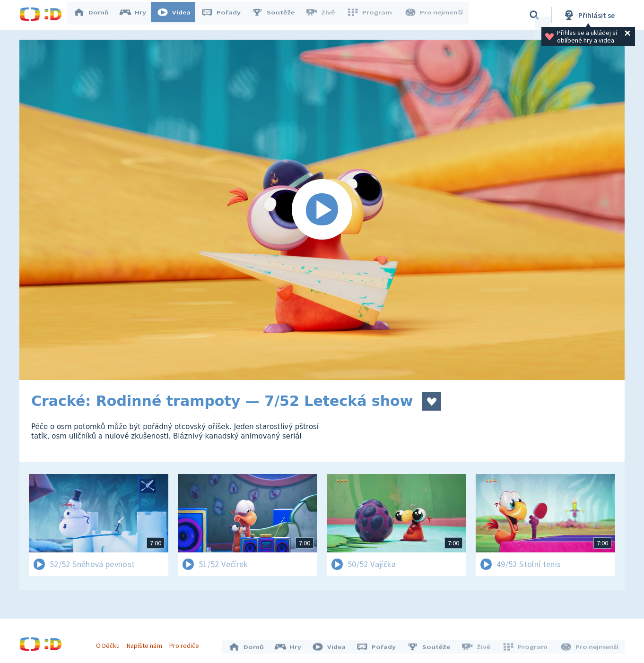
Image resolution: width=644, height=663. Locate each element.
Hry (137, 15)
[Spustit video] (322, 210)
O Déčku (110, 643)
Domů (96, 15)
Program (372, 15)
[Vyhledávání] (534, 15)
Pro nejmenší (435, 15)
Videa (178, 15)
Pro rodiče (187, 643)
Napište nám (147, 643)
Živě (324, 15)
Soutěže (278, 15)
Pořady (226, 15)
